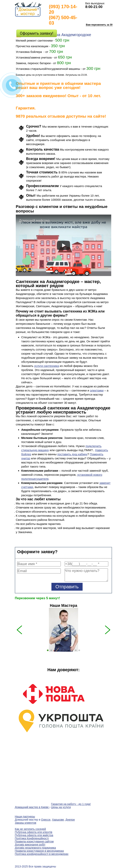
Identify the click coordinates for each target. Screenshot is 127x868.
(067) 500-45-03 (63, 20)
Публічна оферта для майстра (34, 835)
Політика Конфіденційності (32, 838)
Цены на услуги (61, 807)
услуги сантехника (46, 366)
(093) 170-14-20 (63, 9)
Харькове (58, 820)
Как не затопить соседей (30, 829)
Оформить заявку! (37, 33)
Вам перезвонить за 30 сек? (102, 25)
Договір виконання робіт (30, 845)
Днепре (70, 820)
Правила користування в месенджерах (39, 851)
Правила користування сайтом (34, 841)
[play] (64, 245)
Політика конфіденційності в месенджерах (42, 854)
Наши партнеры (25, 817)
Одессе (46, 820)
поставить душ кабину (72, 454)
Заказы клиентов (26, 823)
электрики (97, 390)
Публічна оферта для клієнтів (34, 832)
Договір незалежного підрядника (35, 848)
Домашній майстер (34, 221)
